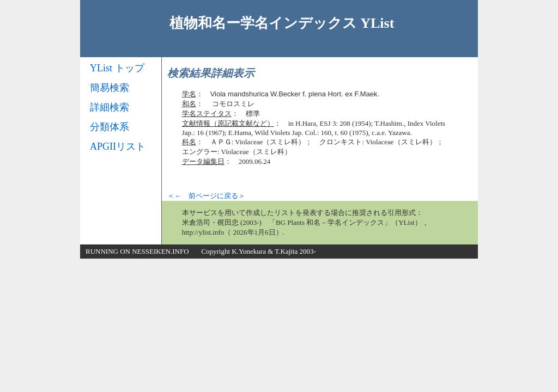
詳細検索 (110, 107)
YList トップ (117, 68)
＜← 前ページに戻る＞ (206, 196)
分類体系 (110, 127)
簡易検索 (110, 88)
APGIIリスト (118, 146)
